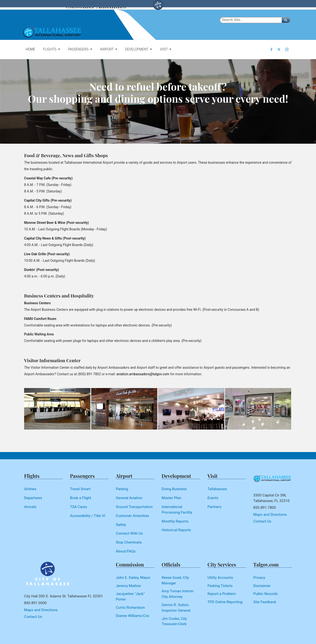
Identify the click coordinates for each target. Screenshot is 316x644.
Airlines (30, 489)
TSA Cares (79, 507)
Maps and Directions (270, 515)
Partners (214, 507)
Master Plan (171, 498)
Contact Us (262, 521)
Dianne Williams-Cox (133, 616)
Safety (121, 525)
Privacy (259, 578)
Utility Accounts (220, 578)
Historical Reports (176, 530)
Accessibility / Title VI (88, 516)
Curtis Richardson (130, 608)
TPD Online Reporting (225, 602)
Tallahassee (217, 489)
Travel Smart (80, 489)
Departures (33, 498)
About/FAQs (126, 551)
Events (213, 498)
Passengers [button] (79, 49)
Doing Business (174, 489)
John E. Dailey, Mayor (133, 578)
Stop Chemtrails (129, 542)
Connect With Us (129, 533)
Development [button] (137, 49)
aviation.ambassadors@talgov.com (143, 374)
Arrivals (30, 507)
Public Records (265, 594)
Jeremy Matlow (128, 586)
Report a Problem (222, 594)
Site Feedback (265, 602)
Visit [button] (164, 49)
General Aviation (129, 498)
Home (30, 49)
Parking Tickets (220, 586)
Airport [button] (107, 49)
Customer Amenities (132, 516)
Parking (122, 489)
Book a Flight (81, 498)
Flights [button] (50, 49)
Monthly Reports (175, 521)
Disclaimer (262, 586)
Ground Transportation (134, 507)
